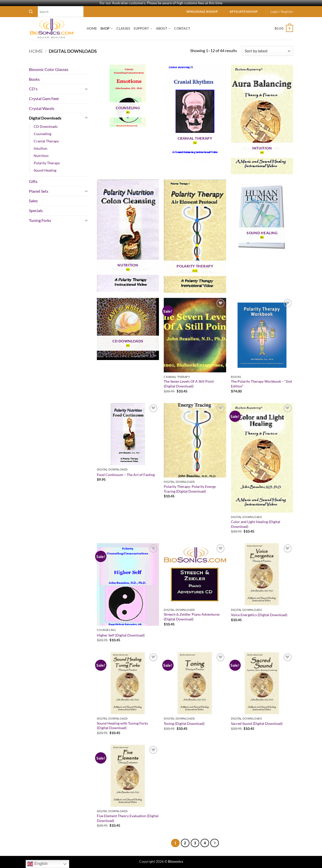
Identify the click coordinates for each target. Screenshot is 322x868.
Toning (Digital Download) (184, 723)
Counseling (43, 134)
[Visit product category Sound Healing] (262, 217)
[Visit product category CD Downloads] (128, 329)
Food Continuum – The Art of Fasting (126, 475)
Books (34, 79)
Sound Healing (45, 170)
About (163, 29)
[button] (282, 12)
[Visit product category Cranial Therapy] (195, 114)
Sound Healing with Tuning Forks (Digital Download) (122, 726)
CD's (33, 89)
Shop (107, 29)
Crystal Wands (42, 108)
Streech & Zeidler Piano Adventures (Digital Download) (192, 617)
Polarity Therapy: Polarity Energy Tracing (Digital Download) (190, 489)
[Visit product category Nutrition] (128, 235)
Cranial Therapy (46, 141)
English (37, 864)
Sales (33, 201)
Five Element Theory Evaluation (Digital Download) (128, 818)
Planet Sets (39, 191)
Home (92, 28)
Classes (123, 28)
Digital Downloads (45, 118)
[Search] (31, 12)
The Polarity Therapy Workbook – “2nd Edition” (261, 384)
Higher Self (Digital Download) (121, 635)
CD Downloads (46, 126)
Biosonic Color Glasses (49, 69)
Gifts (33, 181)
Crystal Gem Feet (44, 98)
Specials (36, 210)
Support (143, 29)
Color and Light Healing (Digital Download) (256, 524)
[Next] (215, 843)
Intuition (41, 148)
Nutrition (41, 156)
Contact (182, 28)
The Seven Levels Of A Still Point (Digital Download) (189, 384)
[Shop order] (267, 51)
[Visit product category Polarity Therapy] (195, 236)
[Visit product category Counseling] (128, 96)
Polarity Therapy (47, 163)
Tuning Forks (40, 220)
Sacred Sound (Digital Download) (257, 723)
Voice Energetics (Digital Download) (259, 615)
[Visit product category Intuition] (262, 120)
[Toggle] (86, 89)
